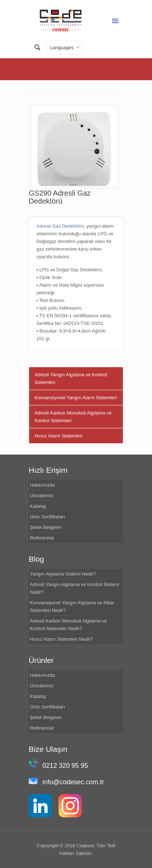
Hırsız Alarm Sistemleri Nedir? (61, 639)
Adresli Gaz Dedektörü (60, 226)
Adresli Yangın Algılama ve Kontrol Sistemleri (71, 378)
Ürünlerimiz (42, 496)
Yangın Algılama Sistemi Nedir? (63, 574)
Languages (65, 47)
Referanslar (42, 538)
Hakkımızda (42, 485)
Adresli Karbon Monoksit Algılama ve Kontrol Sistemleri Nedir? (68, 625)
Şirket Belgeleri (46, 527)
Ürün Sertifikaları (47, 517)
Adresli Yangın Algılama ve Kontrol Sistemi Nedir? (74, 588)
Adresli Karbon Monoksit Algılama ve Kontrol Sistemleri (73, 417)
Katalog (38, 506)
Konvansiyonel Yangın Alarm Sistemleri (76, 398)
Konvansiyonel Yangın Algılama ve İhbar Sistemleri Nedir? (72, 606)
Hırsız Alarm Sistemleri (58, 436)
